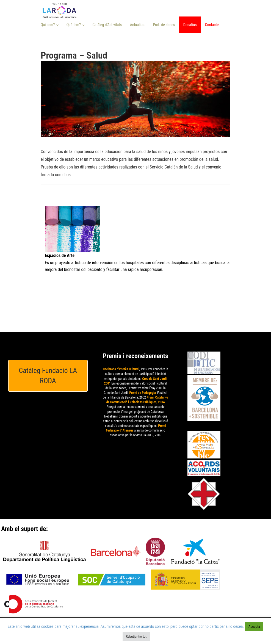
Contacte (212, 25)
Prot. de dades (164, 25)
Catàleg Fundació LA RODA (48, 376)
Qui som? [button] (50, 25)
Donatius (190, 25)
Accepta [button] (254, 627)
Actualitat (137, 25)
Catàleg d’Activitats (107, 25)
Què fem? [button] (76, 25)
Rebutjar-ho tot (136, 636)
